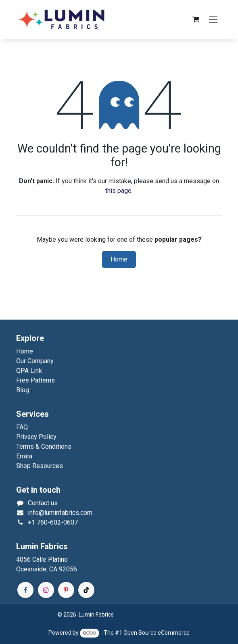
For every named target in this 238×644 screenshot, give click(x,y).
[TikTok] (86, 590)
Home (119, 259)
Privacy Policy (36, 437)
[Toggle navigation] (213, 20)
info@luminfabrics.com (60, 513)
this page (118, 191)
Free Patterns (35, 380)
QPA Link (29, 371)
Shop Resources (40, 466)
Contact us (43, 503)
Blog (23, 390)
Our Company (35, 361)
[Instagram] (46, 590)
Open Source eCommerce (157, 633)
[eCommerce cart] (196, 19)
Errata (24, 456)
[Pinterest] (66, 590)
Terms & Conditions (44, 446)
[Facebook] (25, 590)
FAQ (22, 427)
